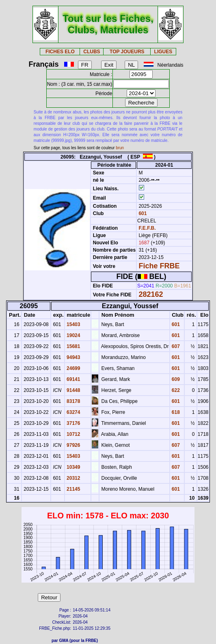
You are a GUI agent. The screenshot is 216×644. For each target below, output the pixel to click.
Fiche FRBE (159, 266)
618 (175, 412)
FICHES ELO (60, 52)
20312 (73, 478)
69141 (73, 379)
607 (175, 346)
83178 (73, 401)
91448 (73, 390)
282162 (151, 294)
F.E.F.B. (147, 228)
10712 (73, 434)
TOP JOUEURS (127, 52)
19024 (73, 335)
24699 (73, 368)
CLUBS (92, 52)
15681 (73, 346)
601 (142, 213)
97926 (73, 445)
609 (175, 379)
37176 (73, 423)
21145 (73, 489)
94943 (73, 357)
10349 (73, 467)
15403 (73, 324)
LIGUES (163, 52)
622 (175, 390)
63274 (73, 412)
